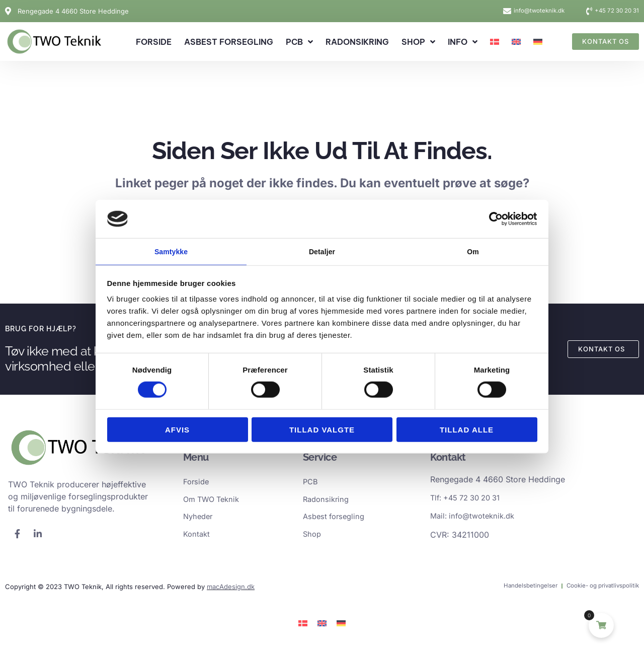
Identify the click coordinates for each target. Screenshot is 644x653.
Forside (154, 42)
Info (463, 42)
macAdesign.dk (231, 591)
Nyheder (199, 520)
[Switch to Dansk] (303, 627)
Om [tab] (473, 251)
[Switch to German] (538, 42)
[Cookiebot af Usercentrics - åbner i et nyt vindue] (493, 218)
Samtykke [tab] (171, 251)
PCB (299, 42)
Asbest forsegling (229, 42)
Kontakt (197, 538)
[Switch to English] (516, 42)
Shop (418, 42)
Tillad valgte (322, 430)
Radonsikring (357, 42)
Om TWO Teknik (214, 501)
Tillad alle (467, 430)
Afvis (177, 430)
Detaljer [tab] (322, 251)
